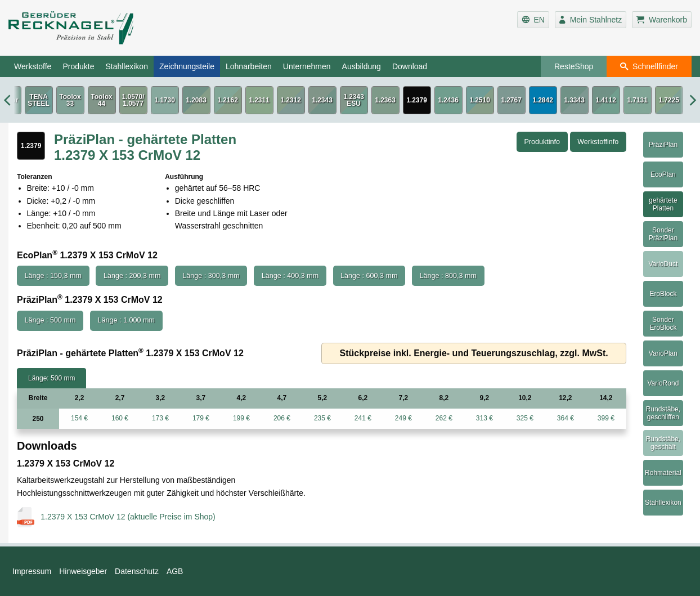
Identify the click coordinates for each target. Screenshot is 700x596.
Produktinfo (542, 142)
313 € (484, 418)
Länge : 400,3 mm (290, 276)
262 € (444, 418)
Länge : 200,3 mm (132, 276)
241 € (363, 418)
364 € (566, 418)
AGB (175, 571)
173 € (160, 418)
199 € (241, 418)
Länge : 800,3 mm (448, 276)
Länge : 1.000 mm (126, 320)
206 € (282, 418)
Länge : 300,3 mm (211, 276)
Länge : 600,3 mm (369, 276)
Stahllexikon (127, 66)
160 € (120, 418)
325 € (525, 418)
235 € (322, 418)
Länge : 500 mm (50, 320)
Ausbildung (362, 66)
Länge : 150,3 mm (53, 276)
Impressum (32, 571)
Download (410, 66)
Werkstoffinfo (598, 142)
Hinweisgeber (83, 571)
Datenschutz (137, 571)
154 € (79, 418)
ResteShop (574, 66)
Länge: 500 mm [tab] (51, 378)
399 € (606, 418)
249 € (403, 418)
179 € (201, 418)
